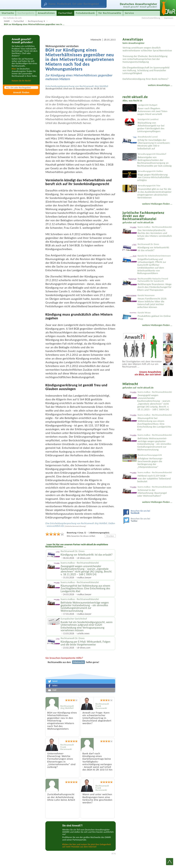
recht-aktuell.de (145, 222)
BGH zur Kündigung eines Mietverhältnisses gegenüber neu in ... (34, 24)
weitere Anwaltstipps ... (160, 85)
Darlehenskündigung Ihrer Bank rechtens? (145, 79)
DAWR (7, 21)
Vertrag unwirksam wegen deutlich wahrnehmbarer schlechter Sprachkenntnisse (147, 49)
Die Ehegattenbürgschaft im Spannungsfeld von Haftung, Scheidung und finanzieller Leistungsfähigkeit (146, 70)
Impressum (168, 18)
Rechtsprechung (35, 21)
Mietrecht (96, 40)
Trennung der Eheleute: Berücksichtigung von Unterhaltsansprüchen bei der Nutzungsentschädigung (145, 59)
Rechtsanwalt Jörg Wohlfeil (94, 86)
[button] (81, 681)
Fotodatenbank (85, 13)
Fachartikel (19, 21)
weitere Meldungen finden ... (157, 204)
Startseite (8, 13)
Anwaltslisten (46, 13)
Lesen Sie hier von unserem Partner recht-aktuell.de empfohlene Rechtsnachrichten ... (77, 546)
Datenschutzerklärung (151, 18)
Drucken (110, 536)
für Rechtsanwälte (110, 13)
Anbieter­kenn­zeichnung (75, 526)
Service (129, 13)
